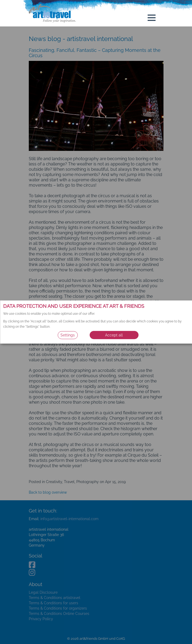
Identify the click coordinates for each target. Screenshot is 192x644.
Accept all (114, 335)
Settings (68, 335)
